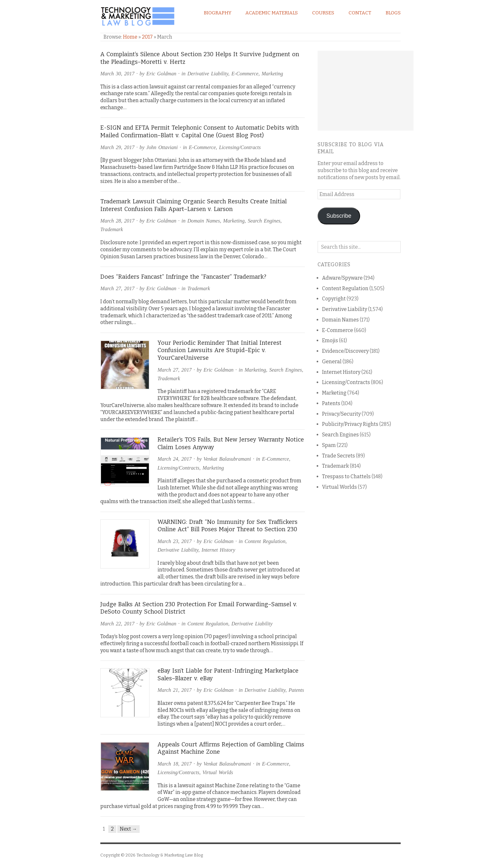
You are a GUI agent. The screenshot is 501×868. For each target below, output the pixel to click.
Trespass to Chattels (346, 476)
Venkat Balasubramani (227, 459)
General (332, 362)
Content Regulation (265, 541)
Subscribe (339, 216)
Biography (218, 13)
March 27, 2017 (117, 288)
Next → (128, 829)
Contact (360, 13)
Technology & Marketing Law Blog (170, 855)
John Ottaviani (162, 147)
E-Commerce (245, 74)
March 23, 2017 (175, 541)
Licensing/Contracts (240, 147)
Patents (296, 690)
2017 (147, 37)
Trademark (112, 229)
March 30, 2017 (117, 74)
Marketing (272, 74)
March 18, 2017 (175, 764)
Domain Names (204, 221)
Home (130, 37)
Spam (329, 445)
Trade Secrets (339, 456)
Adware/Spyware (342, 278)
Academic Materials (272, 13)
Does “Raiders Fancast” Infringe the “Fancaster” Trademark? (183, 277)
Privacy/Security (341, 414)
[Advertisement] (366, 91)
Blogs (393, 13)
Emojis (330, 340)
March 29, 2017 (117, 147)
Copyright (334, 299)
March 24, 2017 (175, 459)
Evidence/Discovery (345, 351)
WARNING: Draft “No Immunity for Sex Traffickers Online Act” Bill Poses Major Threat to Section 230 (227, 526)
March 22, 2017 (117, 624)
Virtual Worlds (218, 772)
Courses (323, 13)
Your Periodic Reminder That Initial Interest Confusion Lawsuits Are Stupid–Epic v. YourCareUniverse (220, 350)
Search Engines (264, 221)
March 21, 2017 (175, 690)
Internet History (218, 550)
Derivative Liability (208, 74)
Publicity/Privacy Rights (350, 424)
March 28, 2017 (117, 221)
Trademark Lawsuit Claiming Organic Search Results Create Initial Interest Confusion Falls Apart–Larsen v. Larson (193, 205)
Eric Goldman (161, 74)
